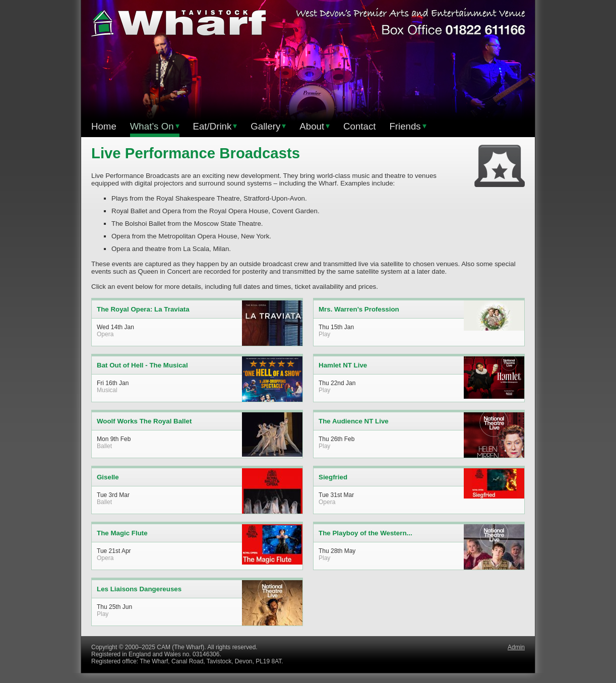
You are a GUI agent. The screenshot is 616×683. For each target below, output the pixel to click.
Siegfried (333, 477)
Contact (359, 126)
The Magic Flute (122, 533)
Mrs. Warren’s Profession (359, 309)
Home (104, 126)
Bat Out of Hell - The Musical (142, 365)
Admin (516, 647)
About (315, 126)
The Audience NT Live (354, 421)
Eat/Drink (215, 126)
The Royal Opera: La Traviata (143, 309)
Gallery (268, 126)
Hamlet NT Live (343, 365)
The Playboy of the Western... (365, 533)
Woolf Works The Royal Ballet (144, 421)
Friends (408, 126)
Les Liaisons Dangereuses (139, 589)
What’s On (155, 126)
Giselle (108, 477)
